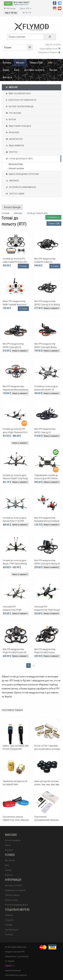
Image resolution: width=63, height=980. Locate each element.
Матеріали (12, 181)
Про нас (53, 70)
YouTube (9, 925)
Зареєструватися (21, 4)
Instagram (9, 920)
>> (34, 666)
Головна (7, 63)
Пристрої (11, 152)
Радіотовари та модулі (18, 126)
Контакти (7, 77)
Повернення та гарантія (15, 890)
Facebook (9, 935)
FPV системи (13, 113)
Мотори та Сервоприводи (19, 107)
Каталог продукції (13, 840)
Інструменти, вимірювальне (21, 187)
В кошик (23, 266)
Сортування (53, 217)
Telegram (9, 915)
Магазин (20, 63)
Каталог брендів (12, 207)
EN (30, 13)
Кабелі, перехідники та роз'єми (22, 174)
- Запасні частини (16, 168)
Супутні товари (15, 194)
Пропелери (12, 133)
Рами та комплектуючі (18, 94)
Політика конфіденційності (17, 905)
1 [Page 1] (28, 666)
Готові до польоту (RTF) (19, 159)
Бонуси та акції (11, 900)
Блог (17, 70)
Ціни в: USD (26, 9)
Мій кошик (10, 9)
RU (27, 13)
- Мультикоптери (15, 164)
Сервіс (6, 70)
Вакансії (9, 875)
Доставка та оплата (34, 70)
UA (23, 13)
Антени (10, 120)
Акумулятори (14, 139)
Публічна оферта (12, 895)
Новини (8, 870)
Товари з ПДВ (36, 63)
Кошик (18, 48)
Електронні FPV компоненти (21, 100)
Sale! (50, 63)
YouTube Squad (12, 930)
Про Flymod (10, 860)
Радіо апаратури (15, 146)
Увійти (8, 3)
